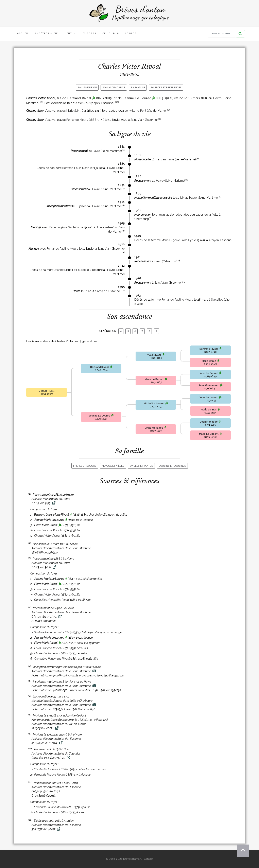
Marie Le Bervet (154, 379)
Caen (158, 261)
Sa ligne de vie (87, 87)
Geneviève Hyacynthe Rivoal (52, 600)
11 (184, 282)
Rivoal (151, 67)
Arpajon (94, 103)
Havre (217, 98)
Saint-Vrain (137, 120)
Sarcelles (217, 300)
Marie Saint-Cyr (76, 111)
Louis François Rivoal (48, 530)
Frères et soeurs (85, 466)
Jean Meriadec (209, 422)
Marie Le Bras (209, 410)
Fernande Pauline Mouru (62, 249)
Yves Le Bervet (209, 373)
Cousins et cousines (172, 466)
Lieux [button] (68, 33)
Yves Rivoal (154, 355)
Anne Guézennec (209, 385)
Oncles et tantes (141, 466)
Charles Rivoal (47, 391)
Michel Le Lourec (154, 404)
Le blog (131, 33)
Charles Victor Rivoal (47, 536)
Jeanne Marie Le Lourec (70, 270)
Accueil (23, 33)
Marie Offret (209, 361)
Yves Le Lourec (209, 397)
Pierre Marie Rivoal (46, 525)
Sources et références (166, 87)
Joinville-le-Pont (135, 111)
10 (178, 261)
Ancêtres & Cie (46, 33)
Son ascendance (114, 87)
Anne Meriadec (154, 428)
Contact (149, 859)
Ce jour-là (111, 33)
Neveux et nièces (113, 466)
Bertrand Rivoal (79, 98)
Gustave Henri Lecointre (49, 632)
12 (117, 102)
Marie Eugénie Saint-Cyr (64, 227)
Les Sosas (89, 33)
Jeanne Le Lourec (137, 98)
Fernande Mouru (77, 120)
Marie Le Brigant (209, 434)
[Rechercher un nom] (222, 34)
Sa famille (138, 87)
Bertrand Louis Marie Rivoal (51, 515)
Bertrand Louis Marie (76, 168)
